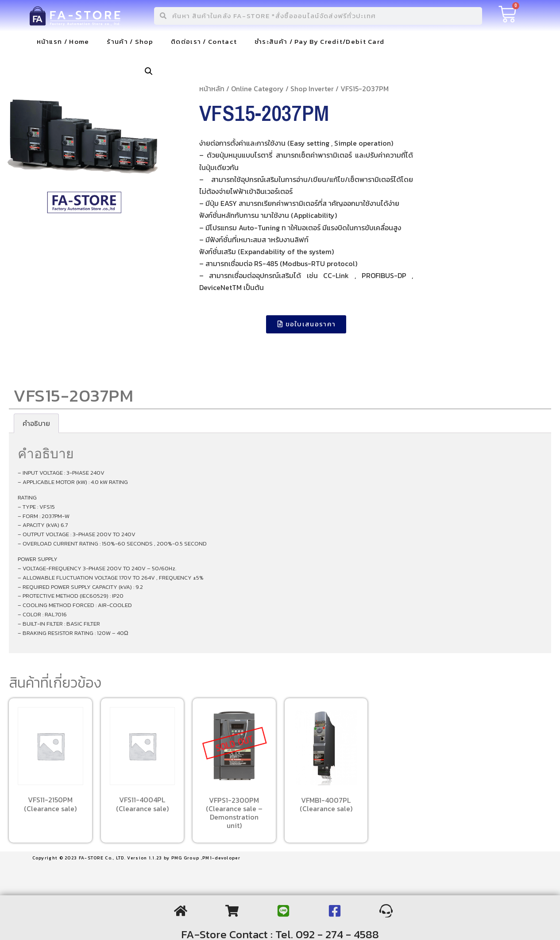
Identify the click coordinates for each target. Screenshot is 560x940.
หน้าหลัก (212, 89)
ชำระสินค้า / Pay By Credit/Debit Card (319, 41)
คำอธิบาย (36, 423)
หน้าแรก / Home (63, 41)
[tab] (36, 423)
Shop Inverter (312, 89)
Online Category (257, 89)
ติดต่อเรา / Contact (204, 41)
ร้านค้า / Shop (130, 41)
